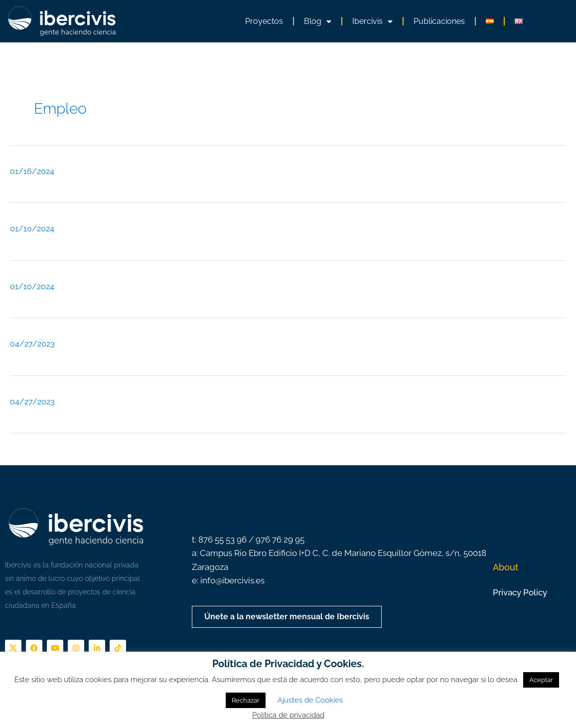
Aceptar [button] (541, 680)
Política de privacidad (288, 715)
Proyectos (264, 21)
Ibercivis (372, 21)
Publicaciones (439, 21)
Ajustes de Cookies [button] (310, 700)
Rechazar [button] (246, 700)
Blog (318, 21)
